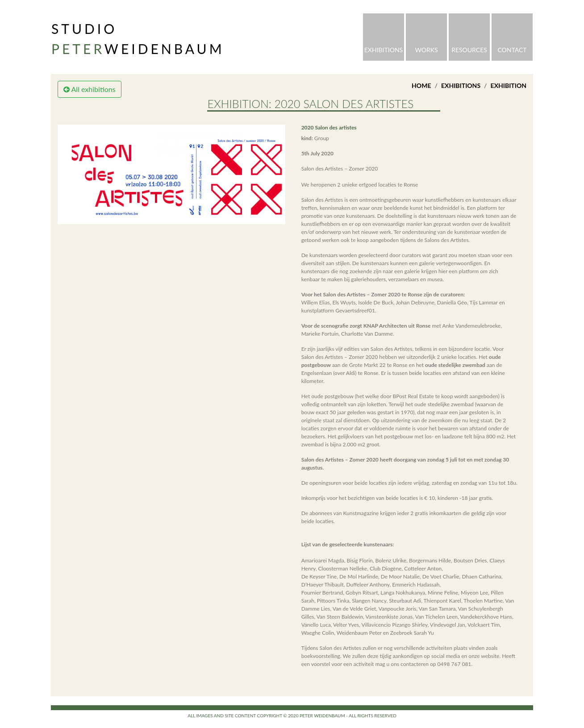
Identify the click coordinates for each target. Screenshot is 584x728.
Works (426, 50)
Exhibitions (384, 50)
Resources (469, 50)
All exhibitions (90, 89)
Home (421, 85)
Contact (512, 50)
